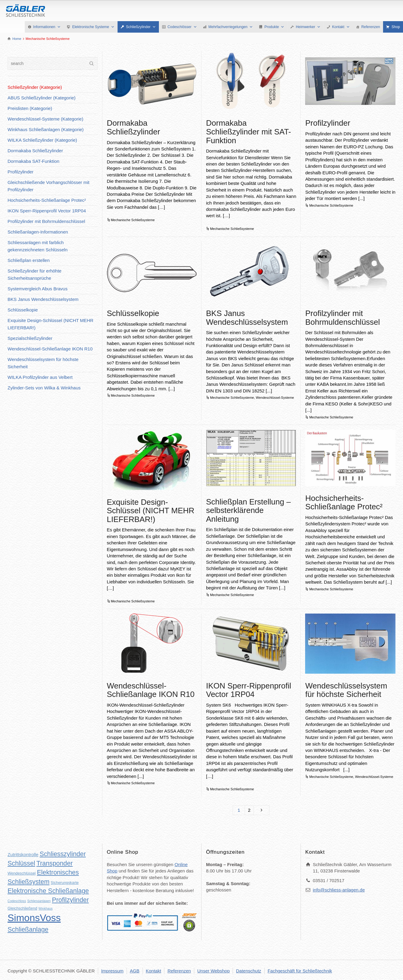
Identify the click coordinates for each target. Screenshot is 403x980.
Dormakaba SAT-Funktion (33, 161)
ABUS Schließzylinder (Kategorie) (42, 98)
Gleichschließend (22, 908)
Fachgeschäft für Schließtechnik (300, 971)
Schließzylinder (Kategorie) (35, 87)
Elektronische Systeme (93, 27)
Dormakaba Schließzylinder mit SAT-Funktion (248, 132)
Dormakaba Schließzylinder (134, 127)
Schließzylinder (141, 27)
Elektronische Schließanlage (48, 891)
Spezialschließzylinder (30, 338)
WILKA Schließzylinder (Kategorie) (42, 140)
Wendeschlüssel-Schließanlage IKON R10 (151, 690)
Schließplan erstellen (29, 260)
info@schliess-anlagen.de (339, 890)
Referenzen (371, 27)
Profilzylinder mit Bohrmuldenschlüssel (342, 318)
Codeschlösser (182, 27)
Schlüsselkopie (133, 313)
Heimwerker (308, 27)
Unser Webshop (213, 971)
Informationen (47, 27)
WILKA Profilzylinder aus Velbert (40, 377)
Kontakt (341, 27)
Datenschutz (248, 971)
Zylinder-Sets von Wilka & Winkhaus (44, 388)
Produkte (274, 27)
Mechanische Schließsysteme (133, 220)
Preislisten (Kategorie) (30, 108)
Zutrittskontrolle (23, 854)
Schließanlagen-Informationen (38, 232)
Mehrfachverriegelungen (231, 27)
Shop (396, 27)
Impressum (112, 971)
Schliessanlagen (39, 901)
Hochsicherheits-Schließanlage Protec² (344, 503)
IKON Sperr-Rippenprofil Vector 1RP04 (249, 690)
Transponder (54, 863)
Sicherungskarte (65, 883)
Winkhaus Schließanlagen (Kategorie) (46, 129)
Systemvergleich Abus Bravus (37, 289)
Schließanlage (28, 930)
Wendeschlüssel (22, 873)
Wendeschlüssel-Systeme (275, 398)
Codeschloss (17, 901)
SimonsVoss (34, 918)
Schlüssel (21, 863)
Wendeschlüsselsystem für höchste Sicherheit (346, 690)
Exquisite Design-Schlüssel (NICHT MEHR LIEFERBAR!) (151, 511)
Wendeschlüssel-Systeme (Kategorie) (45, 119)
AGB (135, 971)
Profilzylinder (328, 123)
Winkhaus (45, 908)
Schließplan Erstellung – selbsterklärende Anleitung (248, 510)
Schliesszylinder (63, 854)
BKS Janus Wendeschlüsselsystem (247, 318)
